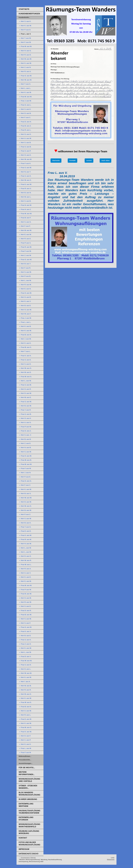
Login (113, 857)
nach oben (105, 160)
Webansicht (111, 859)
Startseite (56, 160)
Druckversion (24, 858)
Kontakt (72, 160)
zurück (89, 160)
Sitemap (33, 858)
